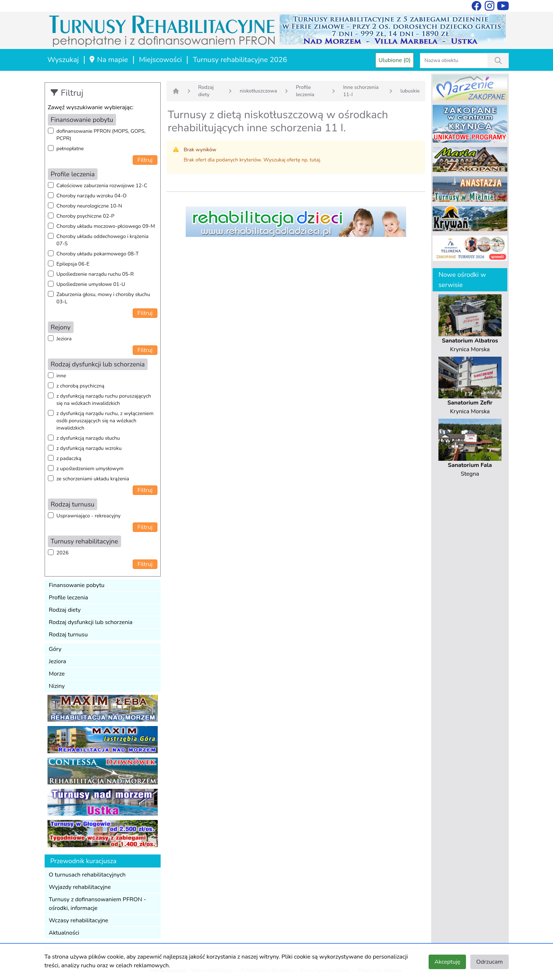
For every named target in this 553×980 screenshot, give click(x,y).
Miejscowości (160, 60)
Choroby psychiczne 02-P (86, 216)
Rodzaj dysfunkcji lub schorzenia (91, 622)
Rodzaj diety (65, 610)
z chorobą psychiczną (81, 386)
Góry (55, 649)
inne (61, 376)
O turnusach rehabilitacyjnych (87, 875)
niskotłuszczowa (258, 91)
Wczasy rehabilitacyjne (79, 920)
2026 (63, 553)
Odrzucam (489, 962)
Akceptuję (447, 962)
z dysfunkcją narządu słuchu (88, 438)
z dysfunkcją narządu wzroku (89, 448)
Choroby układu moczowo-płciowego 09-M (106, 226)
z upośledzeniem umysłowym (90, 469)
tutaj (315, 160)
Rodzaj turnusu (69, 635)
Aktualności (64, 933)
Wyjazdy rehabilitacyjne (80, 887)
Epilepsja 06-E (73, 264)
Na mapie (108, 60)
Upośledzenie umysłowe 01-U (91, 284)
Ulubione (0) (395, 60)
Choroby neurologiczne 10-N (89, 206)
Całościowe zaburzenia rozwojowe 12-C (102, 186)
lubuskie (410, 91)
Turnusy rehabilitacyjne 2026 (240, 60)
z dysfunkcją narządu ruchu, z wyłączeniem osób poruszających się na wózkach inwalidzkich (105, 421)
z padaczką (69, 458)
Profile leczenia (69, 598)
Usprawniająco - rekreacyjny (89, 516)
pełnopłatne (70, 149)
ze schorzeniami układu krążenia (93, 479)
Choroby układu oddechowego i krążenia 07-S (103, 240)
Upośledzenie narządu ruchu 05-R (95, 274)
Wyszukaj (63, 60)
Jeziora (64, 339)
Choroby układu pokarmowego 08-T (98, 254)
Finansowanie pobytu (77, 585)
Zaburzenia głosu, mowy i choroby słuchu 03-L (103, 298)
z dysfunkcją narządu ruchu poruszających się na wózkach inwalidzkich (104, 400)
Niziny (57, 686)
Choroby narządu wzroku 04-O (92, 196)
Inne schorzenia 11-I (361, 91)
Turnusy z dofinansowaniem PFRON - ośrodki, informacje (98, 904)
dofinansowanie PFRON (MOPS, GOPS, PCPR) (101, 135)
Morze (57, 674)
